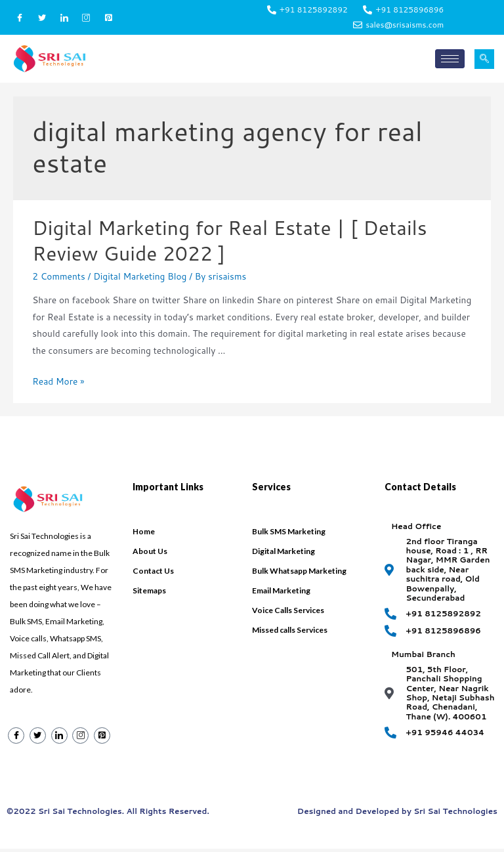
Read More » (58, 385)
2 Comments (59, 279)
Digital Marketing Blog (140, 279)
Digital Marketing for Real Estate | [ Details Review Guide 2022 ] (229, 244)
